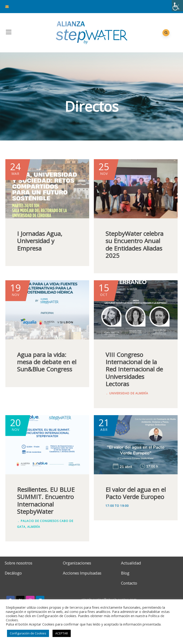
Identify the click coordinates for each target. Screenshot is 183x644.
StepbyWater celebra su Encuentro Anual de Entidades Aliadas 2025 (134, 245)
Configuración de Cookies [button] (28, 633)
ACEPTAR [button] (62, 633)
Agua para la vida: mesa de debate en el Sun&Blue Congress (47, 362)
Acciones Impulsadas (82, 573)
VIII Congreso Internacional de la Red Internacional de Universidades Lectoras (134, 369)
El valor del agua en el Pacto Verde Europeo (136, 493)
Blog (125, 573)
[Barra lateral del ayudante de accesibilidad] (177, 6)
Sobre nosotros (18, 563)
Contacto (129, 583)
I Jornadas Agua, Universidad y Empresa (40, 241)
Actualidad (131, 563)
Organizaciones (77, 563)
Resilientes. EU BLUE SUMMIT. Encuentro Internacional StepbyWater (46, 500)
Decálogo (13, 573)
